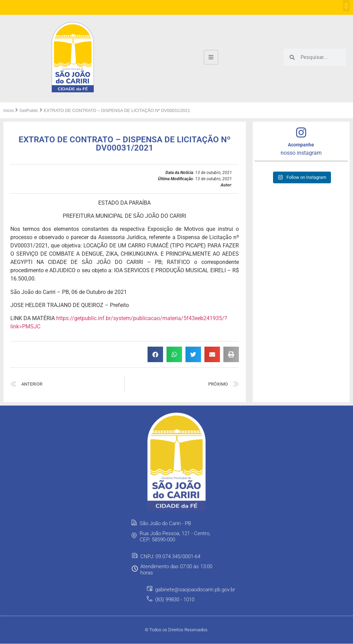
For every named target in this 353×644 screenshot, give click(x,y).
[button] (346, 6)
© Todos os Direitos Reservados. (177, 630)
